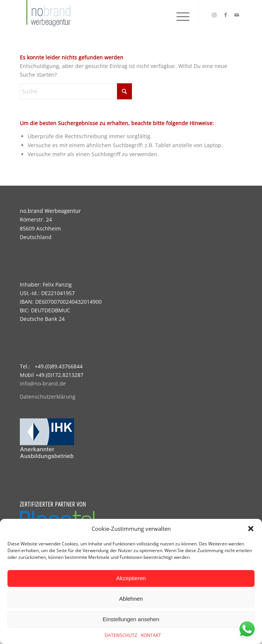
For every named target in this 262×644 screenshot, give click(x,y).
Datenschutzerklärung (48, 397)
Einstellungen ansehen (131, 619)
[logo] (109, 15)
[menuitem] (179, 15)
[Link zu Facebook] (225, 15)
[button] (251, 529)
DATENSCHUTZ (121, 635)
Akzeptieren (131, 578)
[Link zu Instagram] (214, 15)
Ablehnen (131, 599)
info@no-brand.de (43, 383)
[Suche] (76, 91)
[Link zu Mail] (237, 15)
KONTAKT (151, 635)
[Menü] (179, 15)
